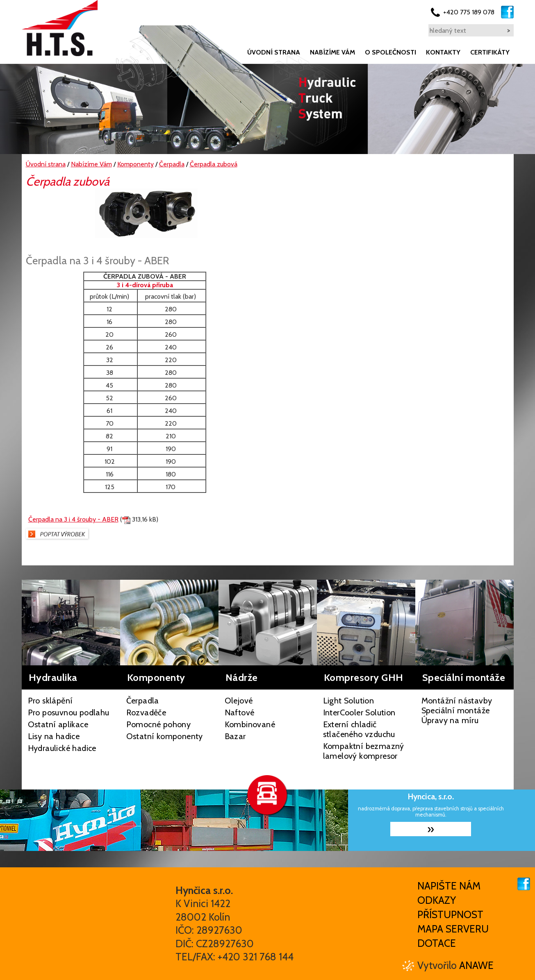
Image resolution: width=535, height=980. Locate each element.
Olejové (239, 701)
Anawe (476, 965)
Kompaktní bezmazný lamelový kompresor (364, 751)
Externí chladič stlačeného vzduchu (359, 729)
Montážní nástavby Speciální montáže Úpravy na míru (457, 710)
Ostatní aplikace (58, 724)
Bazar (235, 736)
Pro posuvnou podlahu (69, 712)
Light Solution (349, 701)
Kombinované (250, 724)
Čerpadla (143, 701)
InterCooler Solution (359, 712)
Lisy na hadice (54, 736)
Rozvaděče (146, 712)
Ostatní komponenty (165, 736)
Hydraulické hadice (62, 748)
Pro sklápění (50, 701)
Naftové (240, 712)
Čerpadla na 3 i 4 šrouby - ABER (73, 519)
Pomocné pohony (159, 724)
